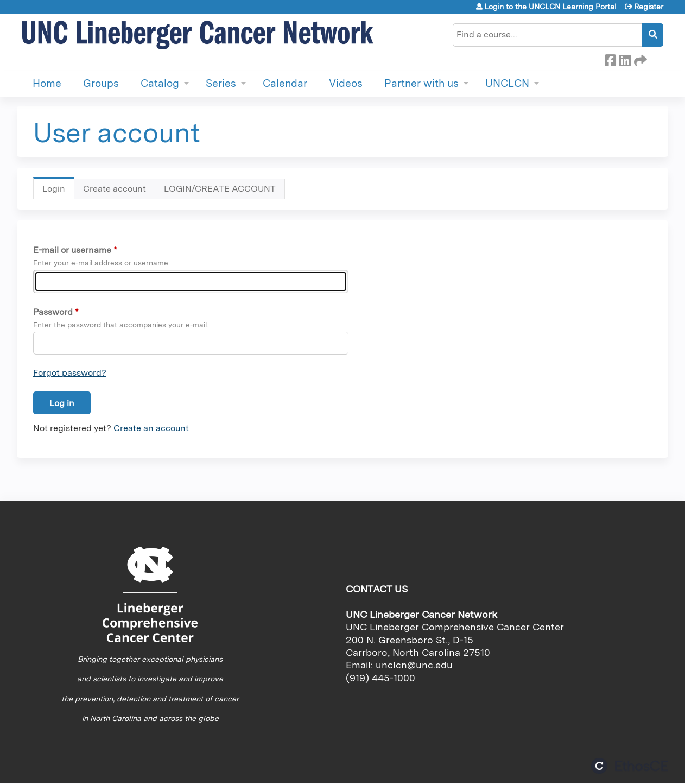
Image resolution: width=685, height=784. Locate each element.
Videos (346, 83)
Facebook (610, 59)
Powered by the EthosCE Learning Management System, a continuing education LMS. (630, 766)
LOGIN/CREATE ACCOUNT (220, 189)
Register (649, 7)
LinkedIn (625, 59)
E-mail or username (72, 250)
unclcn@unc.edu (414, 665)
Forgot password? (70, 373)
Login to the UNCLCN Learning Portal (550, 7)
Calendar (285, 83)
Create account (115, 189)
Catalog (160, 83)
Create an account (151, 428)
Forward (639, 59)
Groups (101, 83)
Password (53, 312)
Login (58, 191)
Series (221, 83)
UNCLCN (507, 83)
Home (47, 83)
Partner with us (421, 83)
